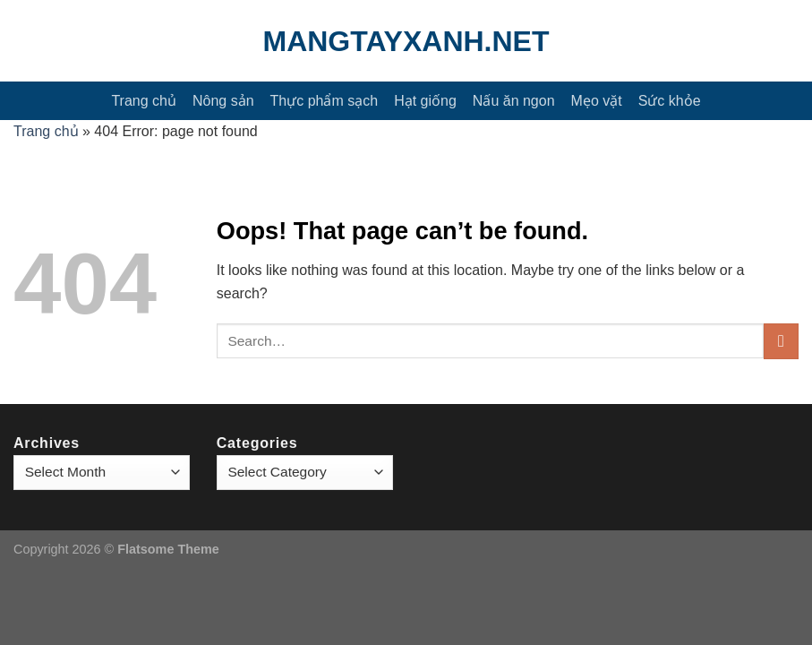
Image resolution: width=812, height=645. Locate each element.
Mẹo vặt (597, 101)
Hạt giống (425, 101)
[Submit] (781, 341)
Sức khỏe (670, 101)
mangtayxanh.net (406, 41)
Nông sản (223, 101)
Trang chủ (144, 101)
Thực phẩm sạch (325, 101)
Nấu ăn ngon (514, 101)
